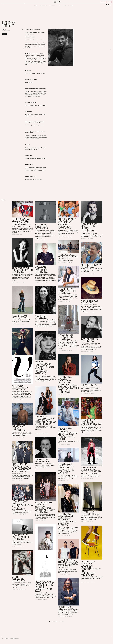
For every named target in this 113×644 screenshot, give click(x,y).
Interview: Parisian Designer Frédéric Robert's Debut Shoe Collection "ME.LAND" (91, 568)
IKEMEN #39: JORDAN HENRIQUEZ (19, 428)
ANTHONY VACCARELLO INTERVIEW (20, 388)
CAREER (11, 639)
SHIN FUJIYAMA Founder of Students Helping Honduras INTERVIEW (67, 224)
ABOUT (3, 639)
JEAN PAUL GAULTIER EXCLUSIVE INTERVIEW (41, 269)
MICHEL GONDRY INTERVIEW (91, 266)
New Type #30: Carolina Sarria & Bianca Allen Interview (22, 505)
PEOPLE (59, 5)
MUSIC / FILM (52, 5)
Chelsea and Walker (74, 477)
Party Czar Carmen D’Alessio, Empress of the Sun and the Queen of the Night (68, 433)
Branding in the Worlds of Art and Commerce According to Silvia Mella (22, 468)
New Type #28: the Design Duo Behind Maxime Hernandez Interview (68, 564)
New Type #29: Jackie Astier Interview (20, 537)
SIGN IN (109, 2)
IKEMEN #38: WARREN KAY (43, 460)
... (20, 587)
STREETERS (66, 5)
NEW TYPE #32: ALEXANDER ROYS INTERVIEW (91, 469)
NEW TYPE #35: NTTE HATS (89, 302)
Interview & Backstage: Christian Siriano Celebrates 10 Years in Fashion (67, 520)
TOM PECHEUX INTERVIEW (89, 340)
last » (63, 622)
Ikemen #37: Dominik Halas (91, 513)
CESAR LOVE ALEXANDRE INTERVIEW (65, 337)
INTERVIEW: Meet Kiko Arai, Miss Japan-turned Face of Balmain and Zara (45, 586)
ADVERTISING (16, 639)
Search (3, 5)
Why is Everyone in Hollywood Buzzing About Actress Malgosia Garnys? (44, 367)
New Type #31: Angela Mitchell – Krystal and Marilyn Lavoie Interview (45, 507)
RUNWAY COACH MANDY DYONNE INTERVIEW (68, 257)
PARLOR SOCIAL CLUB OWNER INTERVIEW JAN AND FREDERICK (21, 222)
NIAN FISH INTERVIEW (41, 317)
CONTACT (7, 639)
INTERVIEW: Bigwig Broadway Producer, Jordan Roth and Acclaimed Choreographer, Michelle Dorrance (68, 384)
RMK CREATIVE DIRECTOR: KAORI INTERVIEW (22, 270)
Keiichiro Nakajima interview (41, 226)
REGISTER (104, 2)
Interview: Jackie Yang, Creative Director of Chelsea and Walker (66, 468)
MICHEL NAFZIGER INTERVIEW (18, 579)
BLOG (72, 5)
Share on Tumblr (19, 34)
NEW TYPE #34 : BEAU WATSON (20, 317)
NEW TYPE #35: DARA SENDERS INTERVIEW (67, 291)
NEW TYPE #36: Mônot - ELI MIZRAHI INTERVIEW (89, 227)
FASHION (35, 5)
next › (59, 622)
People (4, 29)
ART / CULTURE (43, 5)
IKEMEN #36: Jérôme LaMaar (68, 608)
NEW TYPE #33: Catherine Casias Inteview (91, 422)
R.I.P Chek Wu (89, 385)
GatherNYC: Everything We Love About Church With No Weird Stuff (45, 420)
